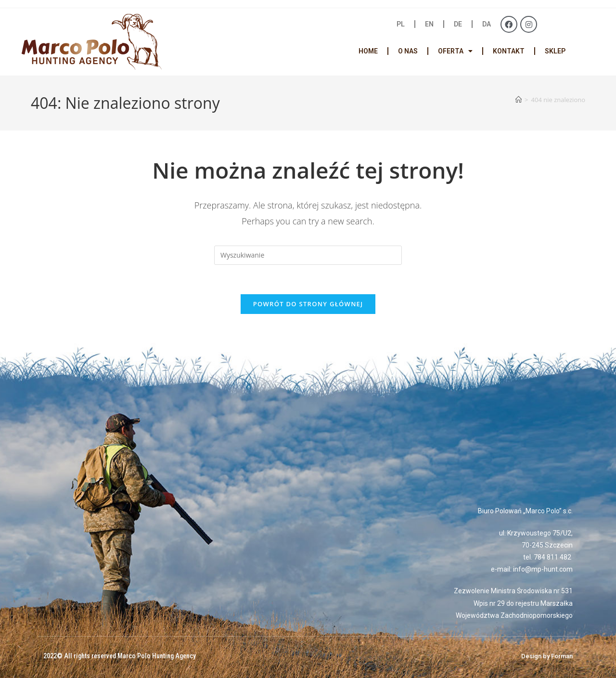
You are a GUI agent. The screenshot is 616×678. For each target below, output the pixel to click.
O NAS (408, 51)
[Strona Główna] (519, 100)
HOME (368, 51)
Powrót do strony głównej (308, 304)
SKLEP (555, 51)
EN (429, 24)
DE (458, 24)
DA (487, 24)
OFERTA (455, 51)
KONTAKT (509, 51)
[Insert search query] (308, 255)
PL (401, 24)
